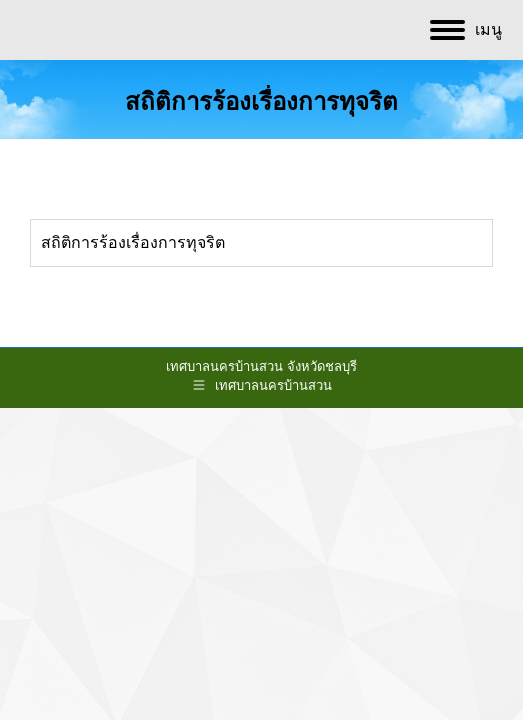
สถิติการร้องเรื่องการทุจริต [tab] (133, 242)
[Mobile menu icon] (466, 30)
